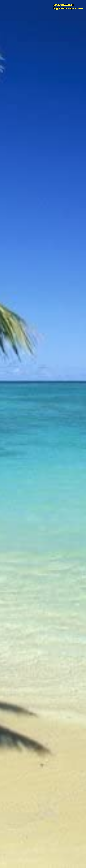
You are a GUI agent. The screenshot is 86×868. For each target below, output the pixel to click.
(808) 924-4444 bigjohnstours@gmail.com (68, 7)
